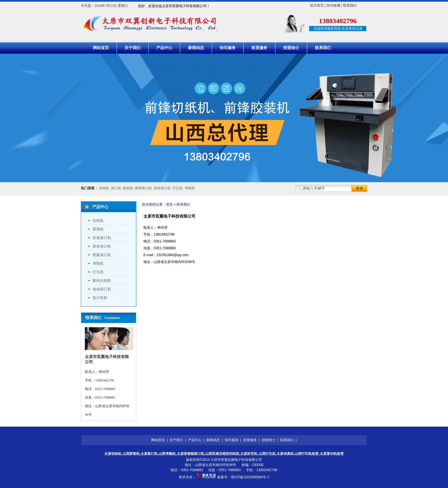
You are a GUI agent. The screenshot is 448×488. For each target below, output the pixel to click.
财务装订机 (162, 188)
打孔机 (178, 188)
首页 (169, 204)
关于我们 (133, 48)
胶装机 (128, 188)
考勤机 (190, 188)
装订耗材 (100, 298)
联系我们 (350, 5)
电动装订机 (102, 289)
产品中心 (164, 48)
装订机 (116, 188)
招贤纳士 (291, 48)
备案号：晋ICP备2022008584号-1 (243, 477)
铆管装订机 (143, 188)
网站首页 (101, 48)
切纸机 (104, 188)
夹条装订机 (102, 238)
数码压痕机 (102, 281)
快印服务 (228, 48)
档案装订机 (102, 255)
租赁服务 (259, 48)
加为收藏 (333, 5)
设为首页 (317, 5)
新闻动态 (196, 48)
